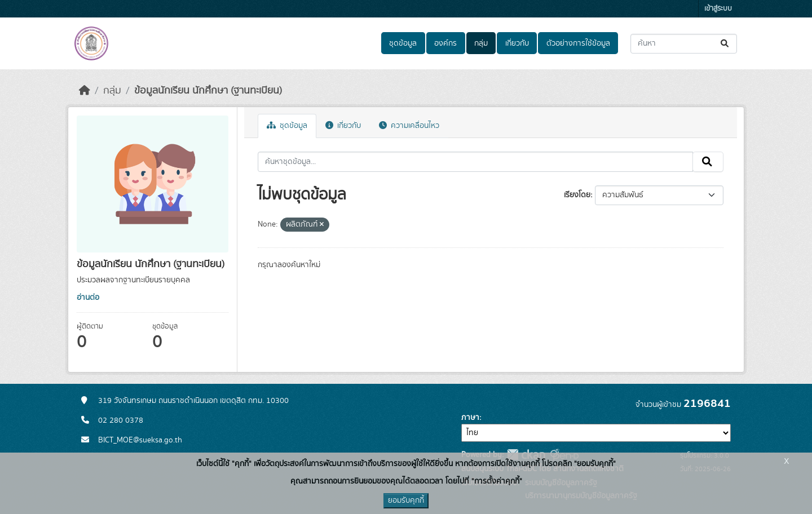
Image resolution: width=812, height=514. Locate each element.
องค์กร (445, 43)
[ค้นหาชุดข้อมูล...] (684, 44)
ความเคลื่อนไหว (409, 126)
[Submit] (725, 44)
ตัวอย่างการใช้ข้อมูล (578, 43)
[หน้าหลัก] (85, 91)
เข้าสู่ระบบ (718, 9)
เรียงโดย (577, 195)
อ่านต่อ (88, 298)
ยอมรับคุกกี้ (406, 500)
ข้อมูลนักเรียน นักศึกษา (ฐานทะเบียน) (208, 91)
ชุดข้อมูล (403, 43)
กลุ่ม (481, 43)
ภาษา (470, 418)
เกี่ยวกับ (517, 43)
